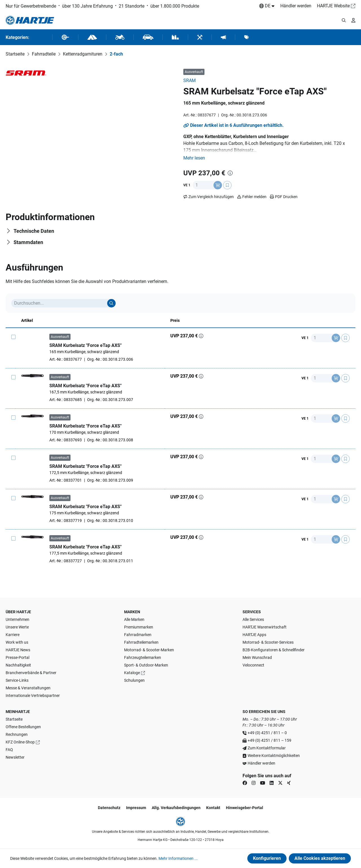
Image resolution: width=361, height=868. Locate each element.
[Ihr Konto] (353, 20)
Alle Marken (134, 619)
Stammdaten (28, 242)
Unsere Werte (17, 627)
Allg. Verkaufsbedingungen (176, 808)
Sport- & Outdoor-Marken (146, 665)
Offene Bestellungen (23, 727)
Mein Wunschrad (257, 657)
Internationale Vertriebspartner (33, 696)
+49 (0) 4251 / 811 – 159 (269, 740)
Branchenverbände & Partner (31, 673)
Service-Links (17, 680)
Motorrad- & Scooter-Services (268, 642)
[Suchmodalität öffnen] (344, 20)
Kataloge (132, 673)
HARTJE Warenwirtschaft (265, 627)
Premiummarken (139, 627)
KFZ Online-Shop (20, 742)
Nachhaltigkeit (18, 665)
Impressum (136, 808)
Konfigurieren (267, 858)
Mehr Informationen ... (178, 858)
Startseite (14, 719)
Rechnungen (17, 734)
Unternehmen (17, 619)
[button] (194, 158)
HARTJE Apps (254, 635)
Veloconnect (253, 665)
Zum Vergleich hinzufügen (211, 197)
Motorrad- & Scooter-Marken (149, 650)
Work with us (17, 642)
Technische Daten (34, 231)
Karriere (13, 635)
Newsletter (15, 757)
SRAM (190, 80)
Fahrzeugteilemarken (143, 657)
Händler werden (296, 6)
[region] (92, 72)
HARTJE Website (333, 6)
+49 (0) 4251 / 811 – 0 (267, 733)
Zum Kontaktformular (267, 748)
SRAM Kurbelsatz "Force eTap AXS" (85, 345)
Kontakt (213, 808)
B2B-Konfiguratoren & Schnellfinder (274, 650)
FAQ (9, 750)
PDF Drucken (284, 197)
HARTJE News (18, 650)
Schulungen (134, 680)
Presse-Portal (17, 657)
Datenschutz (109, 808)
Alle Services (253, 619)
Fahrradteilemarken (141, 642)
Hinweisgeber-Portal (245, 808)
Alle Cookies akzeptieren (320, 858)
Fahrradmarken (138, 635)
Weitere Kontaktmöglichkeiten (274, 756)
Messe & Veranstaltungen (28, 688)
